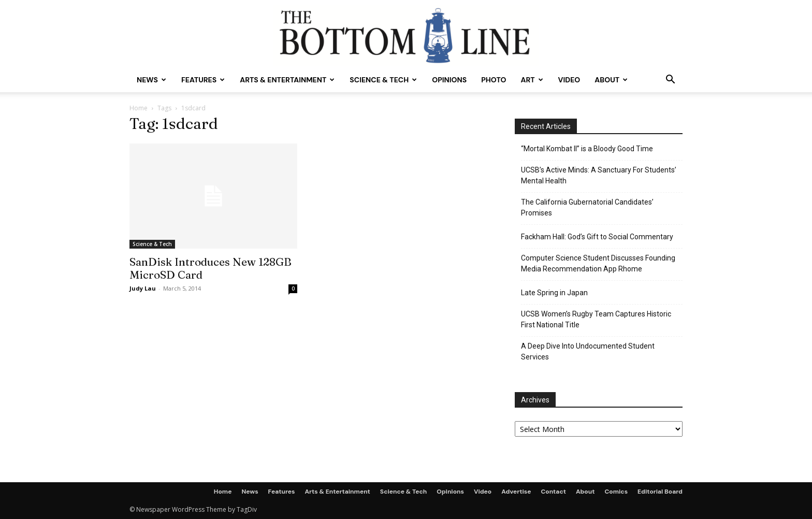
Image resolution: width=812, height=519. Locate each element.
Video (569, 80)
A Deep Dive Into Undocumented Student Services (588, 351)
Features (203, 80)
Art (532, 80)
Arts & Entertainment (287, 80)
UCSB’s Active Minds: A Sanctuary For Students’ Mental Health (599, 175)
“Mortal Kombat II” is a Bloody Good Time (587, 149)
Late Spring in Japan (554, 293)
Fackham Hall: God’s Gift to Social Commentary (597, 237)
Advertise (516, 492)
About (611, 80)
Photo (494, 80)
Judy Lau (143, 288)
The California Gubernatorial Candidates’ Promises (587, 207)
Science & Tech (383, 80)
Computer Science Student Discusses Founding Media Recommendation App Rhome (598, 263)
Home (139, 108)
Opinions (449, 80)
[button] (670, 81)
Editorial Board (660, 492)
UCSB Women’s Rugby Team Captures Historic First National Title (596, 319)
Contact (553, 492)
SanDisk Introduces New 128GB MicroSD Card (211, 268)
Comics (616, 492)
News (151, 80)
